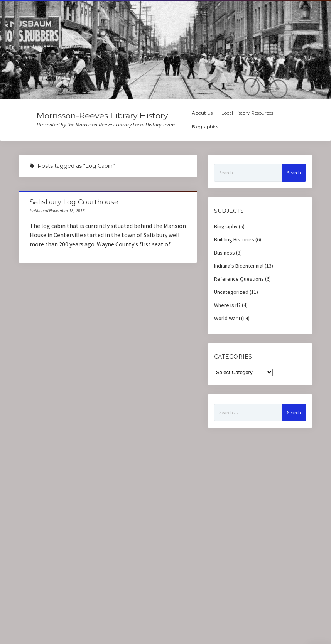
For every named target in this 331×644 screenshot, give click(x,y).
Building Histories (234, 239)
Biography (226, 226)
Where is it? (227, 305)
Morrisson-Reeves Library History (102, 115)
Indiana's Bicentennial (239, 266)
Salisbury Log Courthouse (74, 202)
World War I (227, 318)
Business (225, 253)
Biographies (205, 127)
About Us (202, 113)
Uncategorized (231, 292)
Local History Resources (247, 113)
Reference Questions (239, 279)
